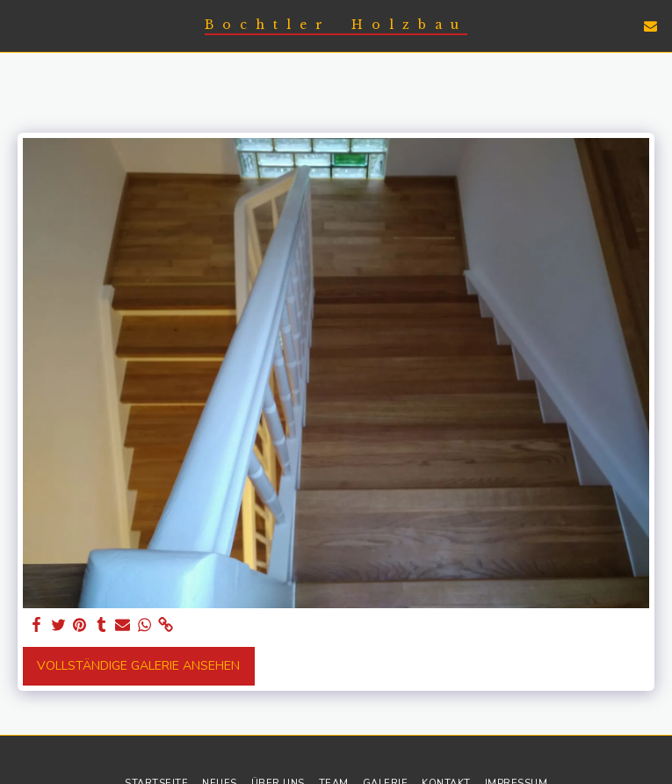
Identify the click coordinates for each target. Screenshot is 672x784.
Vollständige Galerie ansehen (138, 666)
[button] (19, 25)
